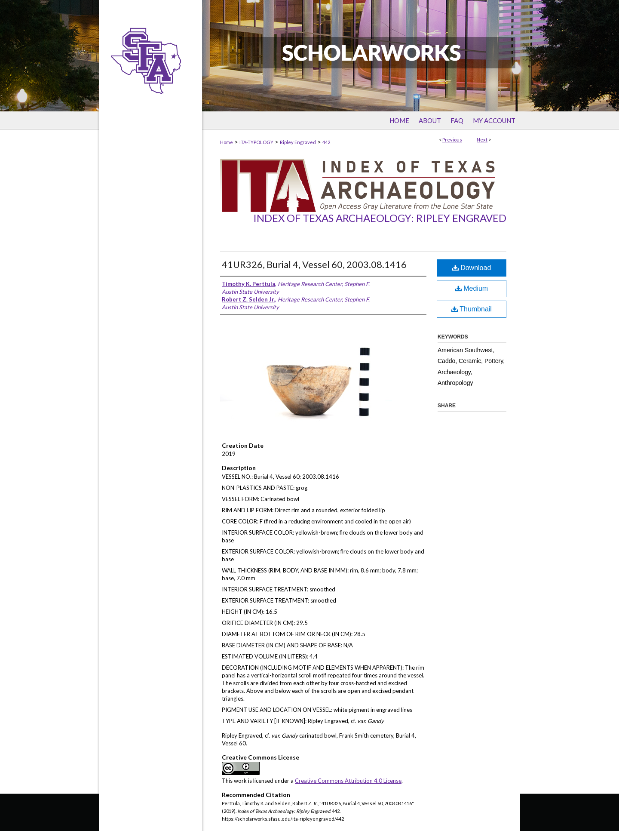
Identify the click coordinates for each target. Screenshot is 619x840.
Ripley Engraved (298, 142)
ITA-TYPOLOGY (256, 142)
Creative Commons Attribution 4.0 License (348, 781)
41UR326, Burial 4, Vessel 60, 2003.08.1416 (314, 264)
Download (472, 268)
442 (326, 142)
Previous (452, 140)
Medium (472, 288)
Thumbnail (472, 309)
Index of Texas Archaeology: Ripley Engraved (380, 218)
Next (482, 140)
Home (227, 142)
